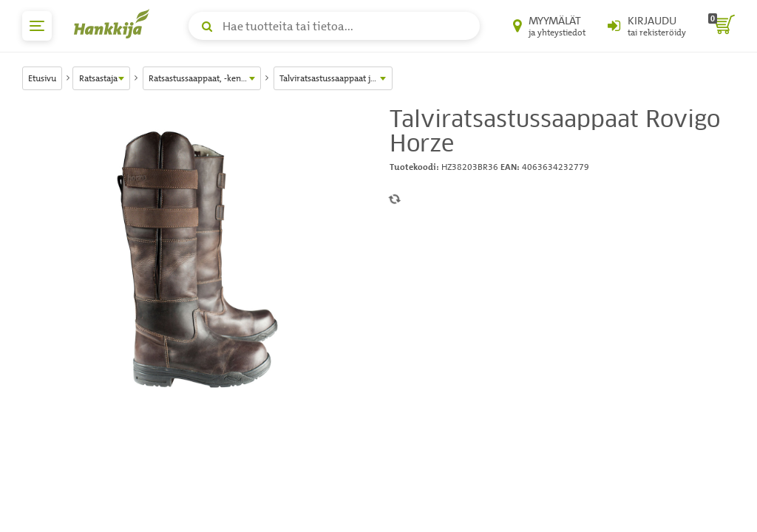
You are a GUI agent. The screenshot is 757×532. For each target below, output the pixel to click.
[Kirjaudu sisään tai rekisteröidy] (647, 26)
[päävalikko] (37, 26)
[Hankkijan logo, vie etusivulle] (115, 24)
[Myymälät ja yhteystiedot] (549, 26)
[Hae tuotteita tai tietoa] (334, 26)
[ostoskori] (722, 26)
